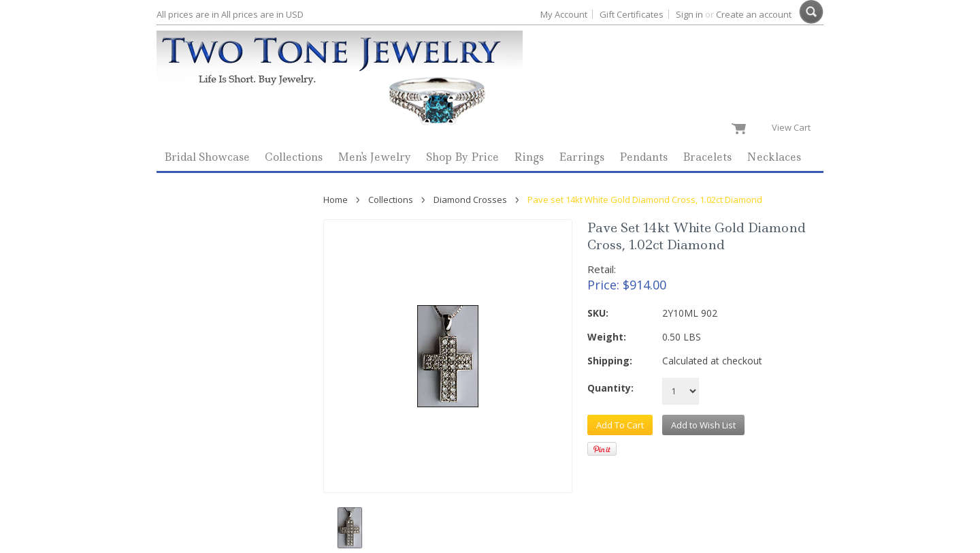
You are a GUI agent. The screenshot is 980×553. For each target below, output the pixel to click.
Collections (294, 157)
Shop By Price (462, 157)
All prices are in (262, 14)
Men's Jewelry (374, 157)
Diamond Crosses (470, 200)
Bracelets (707, 157)
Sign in (689, 14)
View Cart (794, 127)
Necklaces (774, 157)
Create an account (754, 14)
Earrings (582, 157)
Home (336, 200)
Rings (529, 157)
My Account (564, 14)
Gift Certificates (632, 14)
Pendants (643, 157)
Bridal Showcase (207, 157)
